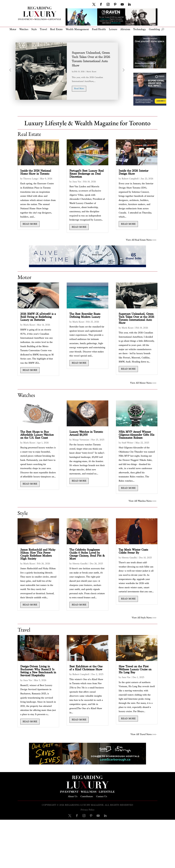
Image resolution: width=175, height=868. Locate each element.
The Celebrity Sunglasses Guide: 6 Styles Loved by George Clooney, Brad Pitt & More (87, 554)
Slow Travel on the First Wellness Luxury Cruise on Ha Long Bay (135, 669)
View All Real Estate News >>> (141, 239)
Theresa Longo (31, 179)
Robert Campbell (130, 179)
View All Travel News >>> (143, 734)
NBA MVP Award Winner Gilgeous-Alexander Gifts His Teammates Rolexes (136, 435)
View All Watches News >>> (142, 500)
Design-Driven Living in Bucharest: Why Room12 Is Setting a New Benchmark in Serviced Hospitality (38, 671)
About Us (73, 796)
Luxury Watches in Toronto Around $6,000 (86, 433)
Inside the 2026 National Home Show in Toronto (36, 172)
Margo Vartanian (81, 440)
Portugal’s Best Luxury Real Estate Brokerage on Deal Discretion (87, 174)
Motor (13, 30)
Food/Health (99, 30)
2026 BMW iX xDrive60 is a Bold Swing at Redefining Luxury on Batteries (38, 317)
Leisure (113, 30)
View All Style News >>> (144, 617)
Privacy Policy (87, 810)
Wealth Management (77, 30)
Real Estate (56, 30)
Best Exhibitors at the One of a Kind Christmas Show (86, 668)
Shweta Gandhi (80, 564)
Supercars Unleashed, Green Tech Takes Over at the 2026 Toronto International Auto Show (136, 318)
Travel (43, 30)
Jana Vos (77, 182)
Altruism (125, 30)
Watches (24, 30)
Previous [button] (10, 71)
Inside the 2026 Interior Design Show (133, 172)
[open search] (163, 29)
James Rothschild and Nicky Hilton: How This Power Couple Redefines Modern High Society (38, 554)
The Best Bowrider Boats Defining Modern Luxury (85, 315)
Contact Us (102, 796)
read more (79, 89)
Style (34, 30)
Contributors (87, 796)
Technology (140, 30)
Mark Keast (91, 71)
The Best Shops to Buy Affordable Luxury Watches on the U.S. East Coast (37, 435)
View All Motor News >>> (143, 382)
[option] (67, 71)
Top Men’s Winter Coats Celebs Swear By (133, 551)
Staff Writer (128, 443)
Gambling (154, 30)
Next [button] (123, 71)
